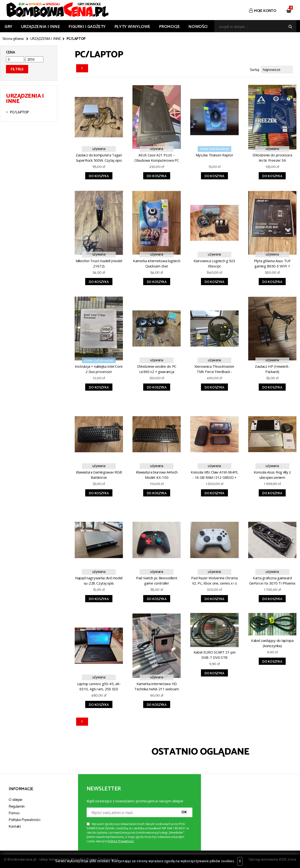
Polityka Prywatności (24, 819)
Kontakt (15, 826)
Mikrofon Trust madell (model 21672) (99, 263)
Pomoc (14, 812)
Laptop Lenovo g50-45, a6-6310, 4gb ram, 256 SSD (99, 686)
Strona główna (13, 39)
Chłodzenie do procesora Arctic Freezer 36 (272, 157)
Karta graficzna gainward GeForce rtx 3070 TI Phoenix (272, 580)
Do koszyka (99, 176)
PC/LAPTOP (19, 112)
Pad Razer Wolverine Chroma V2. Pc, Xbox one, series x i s (214, 580)
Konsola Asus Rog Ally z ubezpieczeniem (272, 474)
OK (184, 812)
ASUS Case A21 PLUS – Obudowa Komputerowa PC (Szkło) (157, 158)
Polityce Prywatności (121, 840)
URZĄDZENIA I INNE (41, 27)
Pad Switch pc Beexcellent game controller (157, 580)
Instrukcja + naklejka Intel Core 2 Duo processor (99, 368)
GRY (8, 27)
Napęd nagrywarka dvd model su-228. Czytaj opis (99, 580)
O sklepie (15, 799)
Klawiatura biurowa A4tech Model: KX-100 (157, 474)
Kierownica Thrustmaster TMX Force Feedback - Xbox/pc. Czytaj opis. (215, 369)
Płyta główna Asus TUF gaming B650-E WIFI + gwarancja (272, 263)
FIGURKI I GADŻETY (87, 27)
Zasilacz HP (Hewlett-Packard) (272, 368)
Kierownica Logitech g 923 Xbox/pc (214, 263)
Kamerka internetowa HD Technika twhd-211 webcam (157, 686)
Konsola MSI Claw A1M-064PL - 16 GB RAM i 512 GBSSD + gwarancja (214, 475)
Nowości (198, 27)
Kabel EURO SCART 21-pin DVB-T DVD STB (215, 654)
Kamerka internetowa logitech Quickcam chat (157, 263)
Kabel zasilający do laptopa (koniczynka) (272, 642)
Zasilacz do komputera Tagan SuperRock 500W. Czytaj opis (99, 157)
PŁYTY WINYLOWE (132, 27)
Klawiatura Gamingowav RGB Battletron (99, 474)
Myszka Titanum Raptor (215, 154)
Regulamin (17, 806)
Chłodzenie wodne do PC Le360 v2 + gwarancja (157, 368)
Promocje (169, 27)
